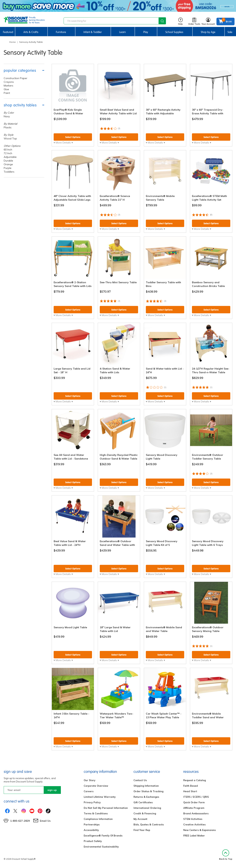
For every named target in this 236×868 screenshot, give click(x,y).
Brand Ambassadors (196, 813)
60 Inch (8, 150)
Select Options (73, 137)
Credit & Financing (145, 813)
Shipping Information (146, 786)
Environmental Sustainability (101, 847)
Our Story (90, 780)
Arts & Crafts (31, 32)
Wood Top (10, 138)
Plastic (8, 127)
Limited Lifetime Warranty (100, 797)
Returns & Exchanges (146, 797)
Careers (89, 791)
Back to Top (226, 855)
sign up (52, 790)
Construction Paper (15, 78)
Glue (6, 89)
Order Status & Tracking (148, 791)
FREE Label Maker (194, 836)
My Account (140, 819)
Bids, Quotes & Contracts (149, 824)
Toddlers (9, 172)
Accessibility (91, 830)
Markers (8, 86)
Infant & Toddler (93, 32)
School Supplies (174, 32)
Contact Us (140, 780)
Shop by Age (208, 32)
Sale (230, 32)
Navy (7, 116)
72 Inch (8, 153)
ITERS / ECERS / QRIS (196, 797)
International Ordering (147, 808)
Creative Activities (194, 824)
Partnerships (92, 824)
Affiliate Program (194, 808)
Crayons (9, 82)
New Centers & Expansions (199, 830)
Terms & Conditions (96, 813)
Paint (7, 93)
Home (12, 42)
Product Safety (93, 841)
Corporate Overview (96, 786)
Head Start (190, 791)
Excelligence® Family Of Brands (103, 836)
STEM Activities (193, 819)
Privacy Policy (92, 802)
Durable (8, 161)
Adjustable (10, 157)
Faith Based (191, 786)
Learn (123, 32)
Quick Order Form (194, 802)
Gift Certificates (143, 802)
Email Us (45, 821)
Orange (8, 164)
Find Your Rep (142, 830)
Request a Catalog (195, 780)
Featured (8, 32)
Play (146, 32)
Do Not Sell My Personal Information (106, 808)
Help (180, 21)
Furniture (61, 32)
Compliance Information (98, 819)
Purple (8, 168)
